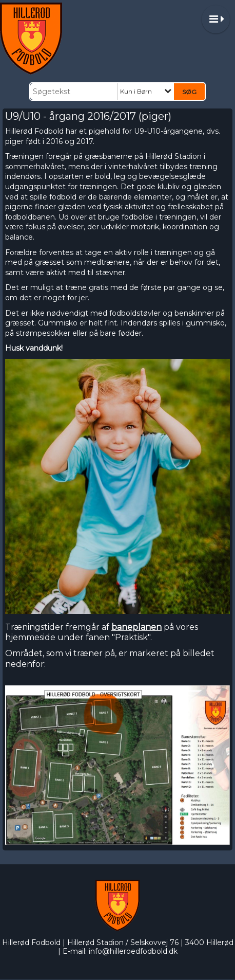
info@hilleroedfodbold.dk (133, 951)
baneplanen (136, 627)
